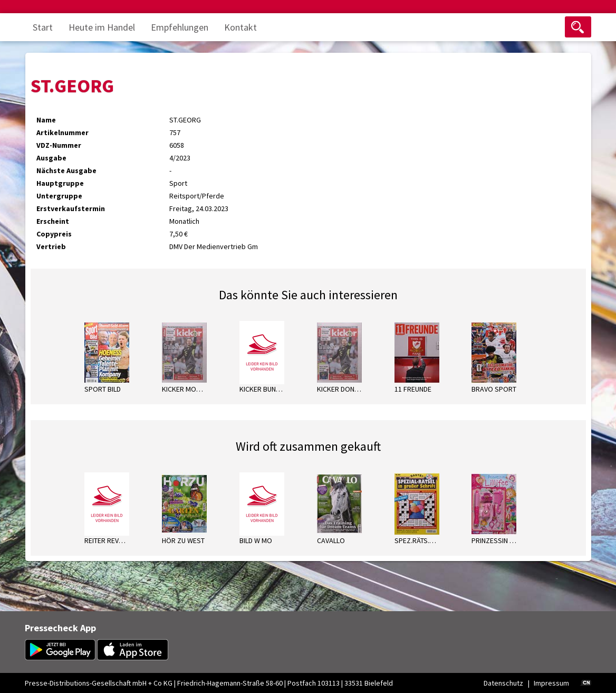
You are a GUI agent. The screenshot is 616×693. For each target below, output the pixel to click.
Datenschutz (503, 683)
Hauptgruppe (60, 183)
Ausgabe (51, 158)
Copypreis (54, 234)
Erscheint (53, 221)
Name (46, 120)
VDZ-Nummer (59, 145)
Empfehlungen (180, 27)
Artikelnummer (62, 132)
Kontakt (240, 27)
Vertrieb (51, 246)
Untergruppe (59, 196)
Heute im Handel (102, 27)
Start (43, 27)
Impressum (551, 683)
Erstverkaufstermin (71, 208)
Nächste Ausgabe (66, 170)
